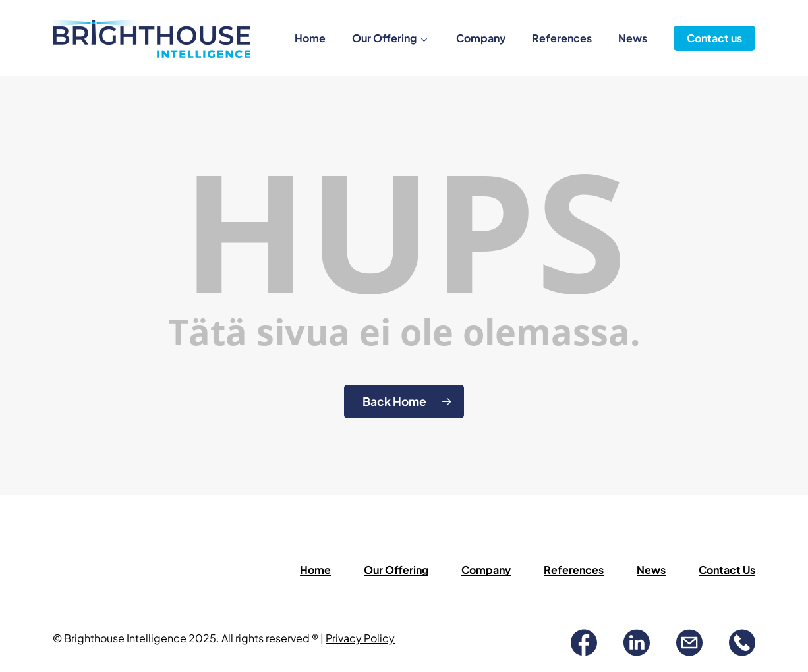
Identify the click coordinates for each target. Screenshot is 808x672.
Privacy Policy (360, 638)
